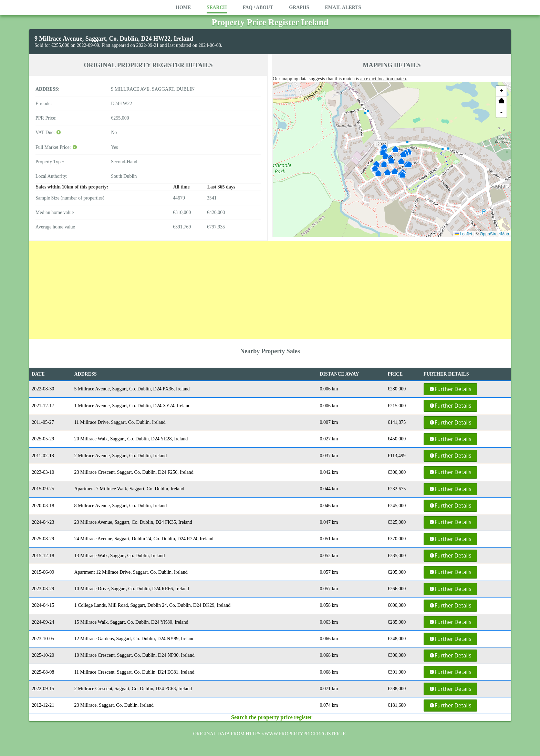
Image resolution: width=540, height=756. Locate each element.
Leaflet (463, 234)
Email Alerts (343, 7)
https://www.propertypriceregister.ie (295, 734)
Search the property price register (272, 717)
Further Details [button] (450, 389)
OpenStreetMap (494, 234)
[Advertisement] (270, 289)
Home (183, 7)
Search (217, 7)
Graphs (299, 7)
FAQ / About (258, 7)
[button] (391, 161)
